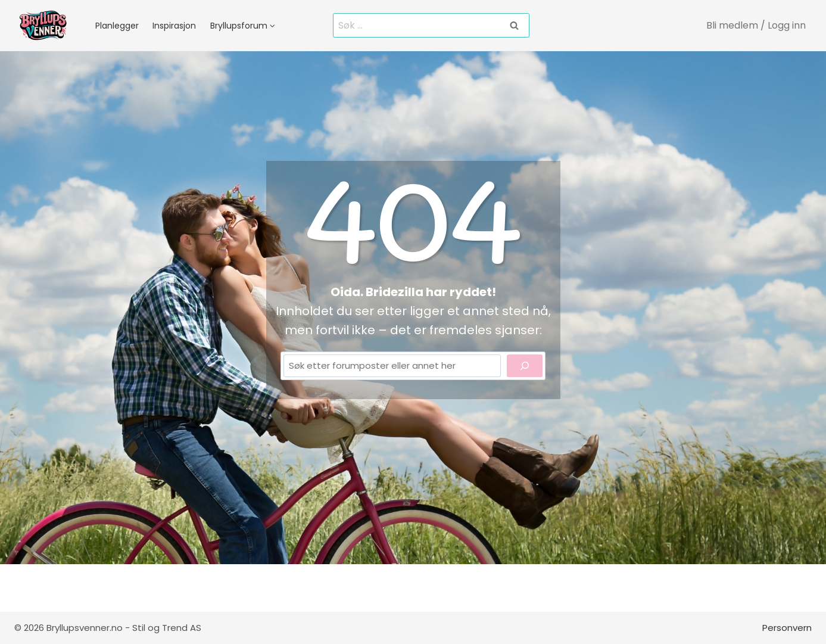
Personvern (787, 628)
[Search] (525, 366)
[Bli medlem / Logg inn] (757, 25)
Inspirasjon (174, 26)
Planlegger (117, 26)
